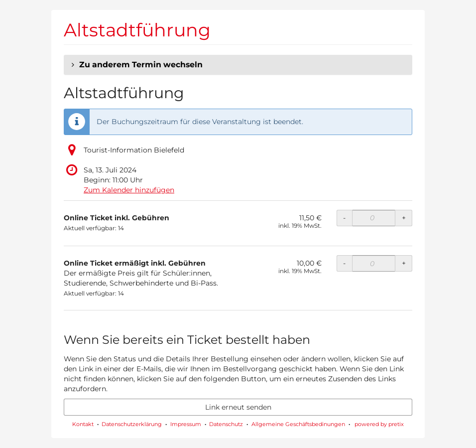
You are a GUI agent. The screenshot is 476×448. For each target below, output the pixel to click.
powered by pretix (379, 424)
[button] (238, 65)
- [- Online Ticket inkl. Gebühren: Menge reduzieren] (344, 218)
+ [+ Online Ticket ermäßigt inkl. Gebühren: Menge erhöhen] (404, 263)
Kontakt (83, 424)
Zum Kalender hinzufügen (129, 190)
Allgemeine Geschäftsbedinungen (298, 424)
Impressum (186, 424)
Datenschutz (226, 424)
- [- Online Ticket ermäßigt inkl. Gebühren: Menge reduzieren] (344, 263)
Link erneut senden (238, 407)
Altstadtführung (137, 30)
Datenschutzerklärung (132, 424)
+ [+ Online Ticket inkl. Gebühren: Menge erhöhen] (404, 218)
